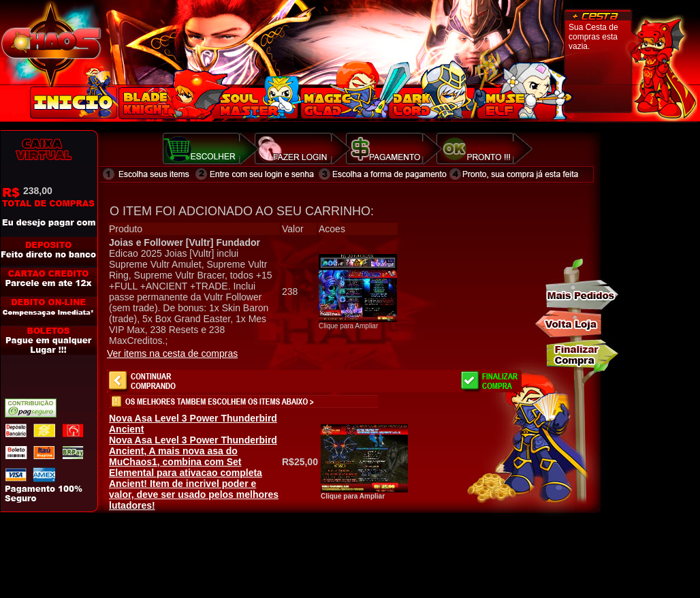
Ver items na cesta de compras (172, 353)
